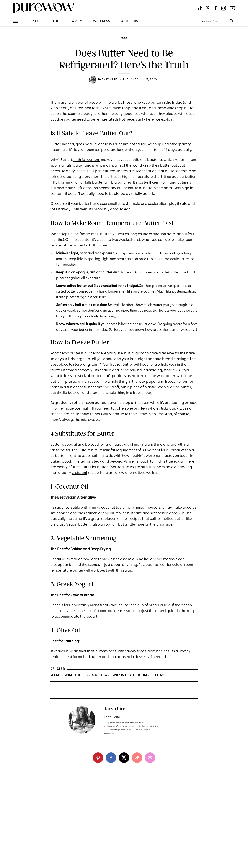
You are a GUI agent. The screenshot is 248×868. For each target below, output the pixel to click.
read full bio (110, 734)
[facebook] (111, 758)
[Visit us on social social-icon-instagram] (224, 8)
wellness (102, 21)
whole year (167, 365)
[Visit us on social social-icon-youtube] (232, 8)
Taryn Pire (110, 80)
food (55, 21)
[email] (150, 758)
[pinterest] (98, 758)
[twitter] (124, 758)
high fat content (87, 160)
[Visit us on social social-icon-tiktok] (200, 8)
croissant (80, 473)
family (76, 21)
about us (130, 21)
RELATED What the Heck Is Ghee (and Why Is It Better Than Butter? (107, 675)
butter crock (179, 273)
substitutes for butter (90, 467)
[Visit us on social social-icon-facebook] (215, 8)
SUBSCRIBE (210, 21)
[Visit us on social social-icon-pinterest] (208, 8)
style (34, 21)
